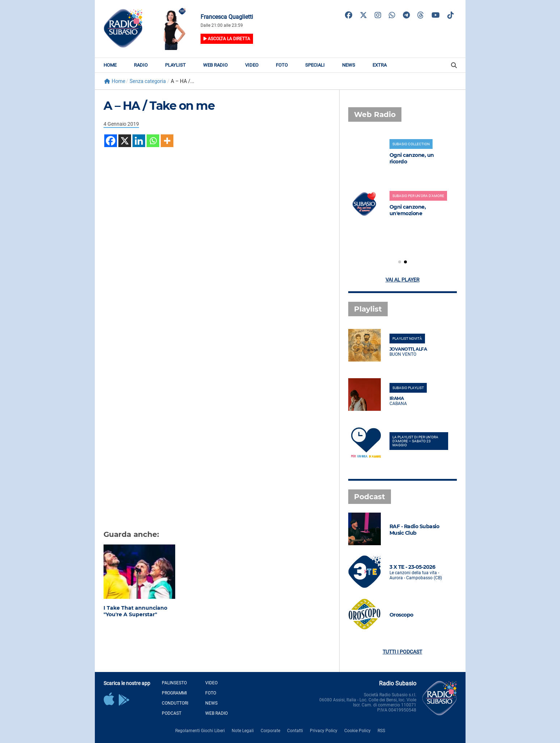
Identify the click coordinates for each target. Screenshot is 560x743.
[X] (125, 141)
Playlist (175, 65)
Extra (380, 65)
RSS (381, 731)
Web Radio (215, 65)
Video (252, 65)
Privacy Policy (324, 731)
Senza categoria (148, 81)
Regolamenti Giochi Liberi (200, 731)
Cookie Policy (357, 731)
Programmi (174, 693)
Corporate (270, 731)
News (349, 65)
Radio (141, 65)
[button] (400, 262)
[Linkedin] (139, 141)
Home (110, 65)
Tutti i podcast (402, 652)
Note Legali (243, 731)
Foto (282, 65)
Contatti (295, 731)
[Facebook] (111, 141)
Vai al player (403, 280)
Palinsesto (174, 683)
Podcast (172, 713)
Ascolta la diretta (227, 39)
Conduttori (175, 703)
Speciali (315, 65)
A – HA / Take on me (159, 106)
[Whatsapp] (153, 141)
